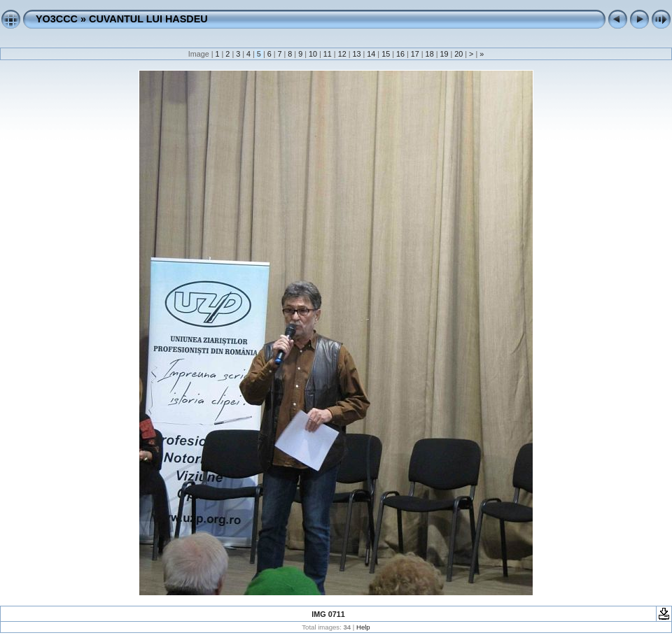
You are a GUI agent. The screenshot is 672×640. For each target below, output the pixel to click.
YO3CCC (57, 19)
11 (328, 54)
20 (458, 54)
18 (430, 54)
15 (386, 54)
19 (444, 54)
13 (356, 54)
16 (400, 54)
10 (313, 54)
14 (371, 54)
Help (363, 627)
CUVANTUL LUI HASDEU (148, 19)
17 (415, 54)
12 (342, 54)
